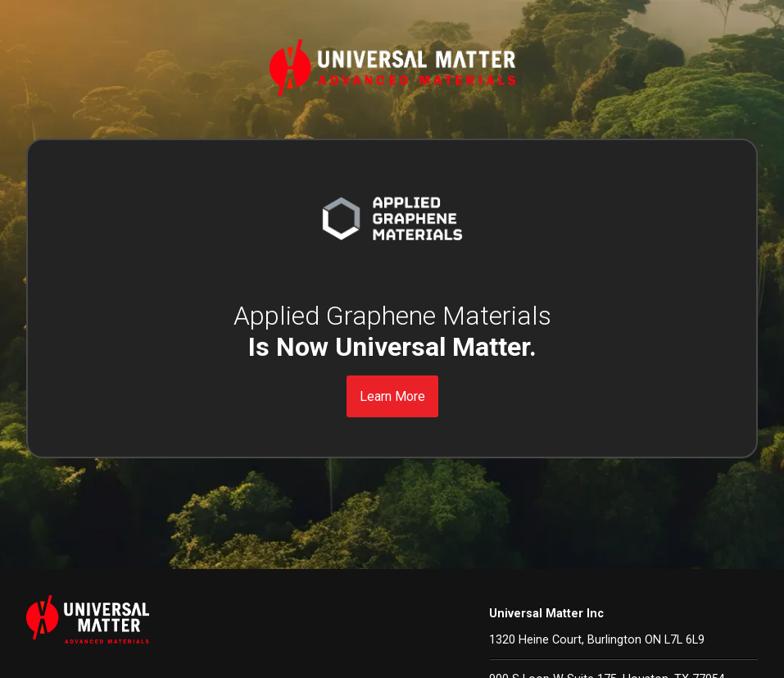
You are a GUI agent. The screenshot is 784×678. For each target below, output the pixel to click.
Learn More (392, 396)
